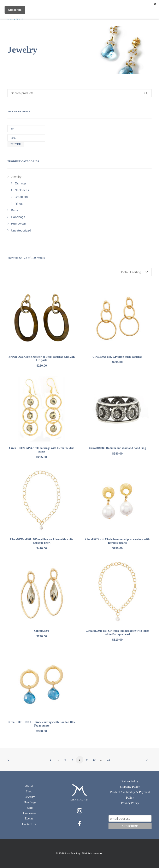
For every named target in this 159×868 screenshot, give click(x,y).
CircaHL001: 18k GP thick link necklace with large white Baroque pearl (117, 633)
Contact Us (29, 824)
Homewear (30, 813)
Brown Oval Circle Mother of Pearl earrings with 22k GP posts (42, 359)
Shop (29, 791)
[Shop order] (131, 272)
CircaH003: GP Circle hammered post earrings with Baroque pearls (117, 541)
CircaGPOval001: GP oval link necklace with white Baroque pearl (42, 541)
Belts (30, 808)
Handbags (30, 802)
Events (29, 818)
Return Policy (130, 781)
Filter (16, 144)
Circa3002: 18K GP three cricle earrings (117, 357)
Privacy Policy (130, 803)
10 (94, 760)
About (29, 786)
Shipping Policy (130, 787)
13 (109, 760)
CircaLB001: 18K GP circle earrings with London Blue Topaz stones (42, 724)
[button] (42, 318)
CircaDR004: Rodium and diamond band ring (117, 448)
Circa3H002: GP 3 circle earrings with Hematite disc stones (42, 450)
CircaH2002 (42, 631)
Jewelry (30, 797)
